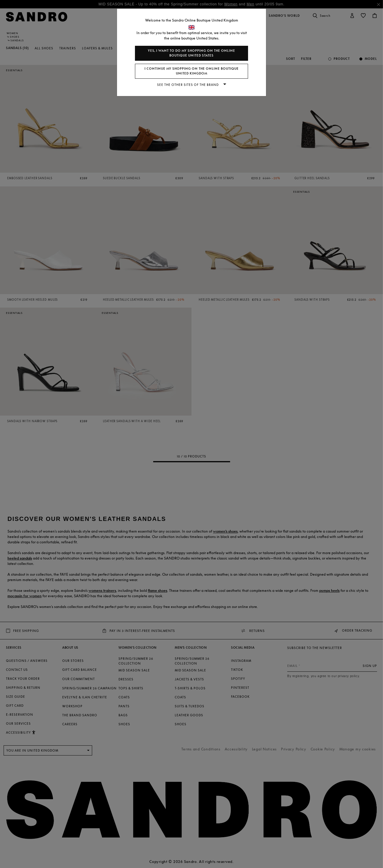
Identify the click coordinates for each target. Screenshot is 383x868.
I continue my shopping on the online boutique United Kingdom (192, 71)
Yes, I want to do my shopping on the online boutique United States (191, 53)
